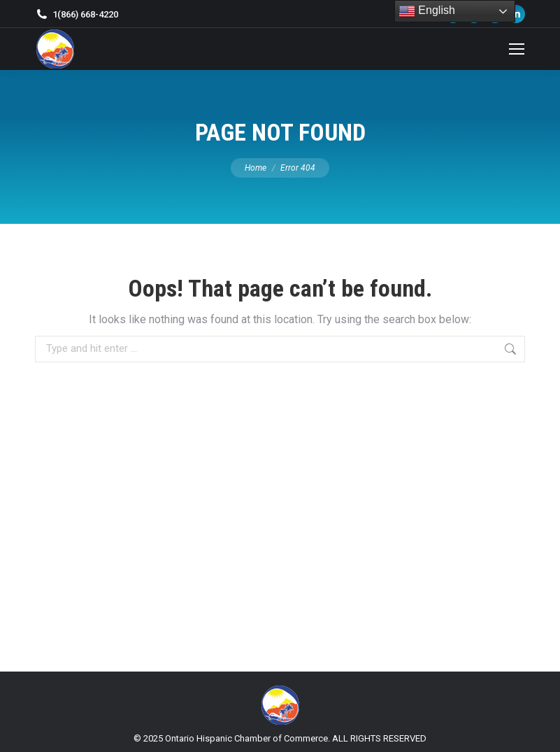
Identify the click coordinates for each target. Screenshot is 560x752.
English (427, 11)
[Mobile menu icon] (517, 49)
